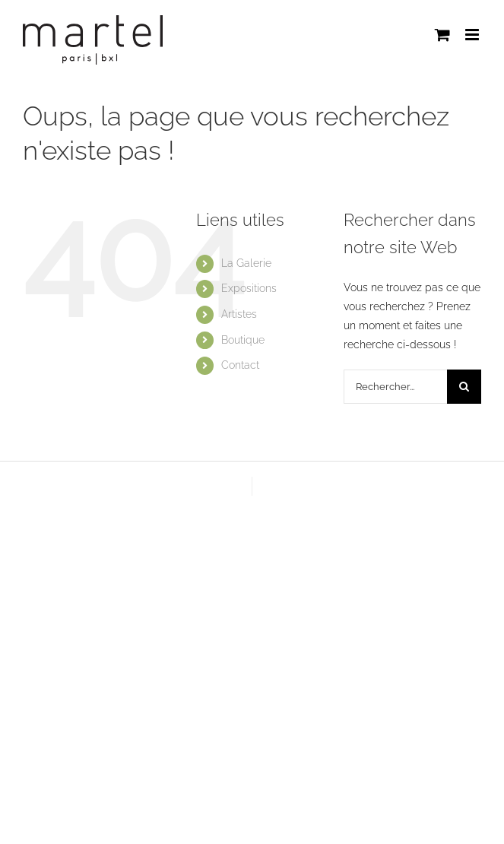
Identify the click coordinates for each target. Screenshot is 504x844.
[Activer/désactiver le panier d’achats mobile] (442, 35)
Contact (240, 365)
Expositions (249, 288)
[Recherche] (464, 387)
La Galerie (246, 263)
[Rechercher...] (395, 387)
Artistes (239, 314)
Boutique (243, 340)
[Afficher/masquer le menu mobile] (473, 35)
